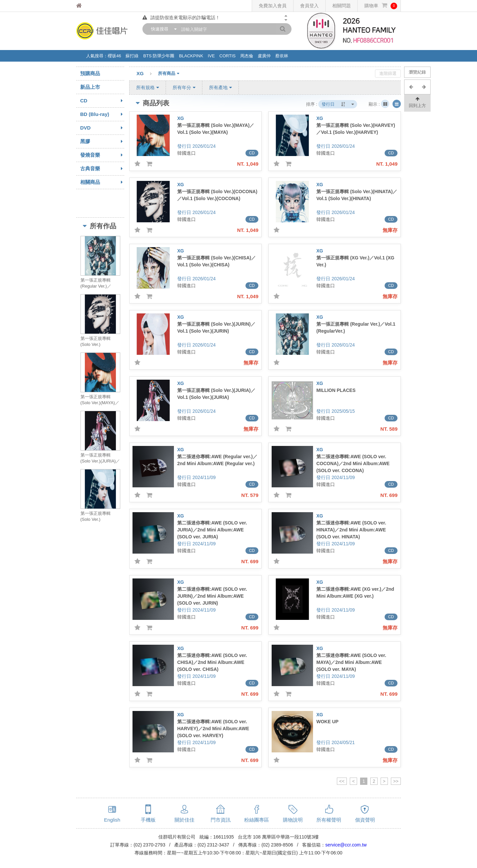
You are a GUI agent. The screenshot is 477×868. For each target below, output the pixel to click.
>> (396, 781)
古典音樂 (102, 169)
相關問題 (342, 6)
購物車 (381, 6)
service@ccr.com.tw (346, 845)
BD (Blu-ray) (102, 114)
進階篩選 (388, 73)
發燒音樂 (102, 155)
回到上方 (417, 102)
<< (342, 781)
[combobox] (162, 29)
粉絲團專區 (257, 820)
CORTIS (227, 56)
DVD (102, 128)
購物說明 (293, 820)
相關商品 (102, 182)
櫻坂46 (114, 56)
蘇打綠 (132, 56)
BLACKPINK (191, 56)
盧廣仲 (264, 56)
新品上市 (90, 87)
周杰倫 (247, 56)
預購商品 (90, 73)
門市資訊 (221, 820)
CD (102, 101)
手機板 (148, 820)
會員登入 (309, 6)
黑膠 (102, 141)
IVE (211, 56)
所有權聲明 (329, 820)
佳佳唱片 (91, 6)
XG (147, 74)
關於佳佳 (185, 820)
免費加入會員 (273, 6)
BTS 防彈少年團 (159, 56)
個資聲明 (365, 820)
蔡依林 (282, 56)
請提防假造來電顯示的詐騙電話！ (181, 18)
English (112, 820)
